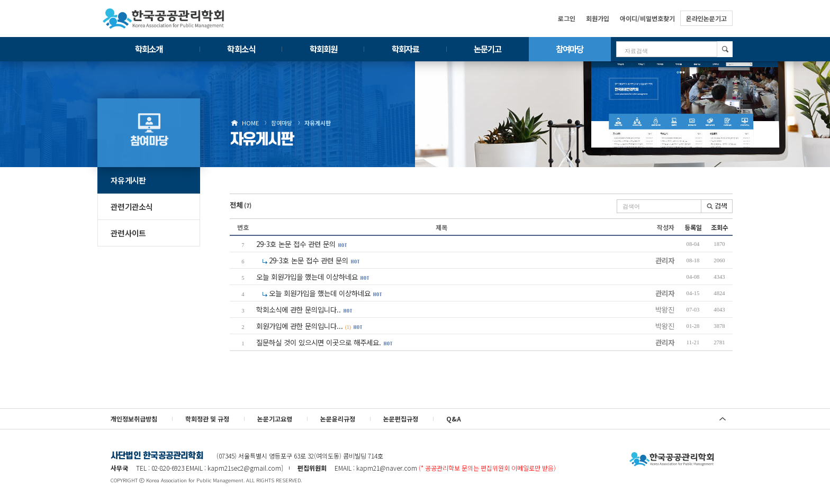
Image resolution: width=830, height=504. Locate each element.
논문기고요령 (275, 419)
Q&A (454, 419)
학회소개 (149, 49)
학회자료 (405, 49)
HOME (250, 123)
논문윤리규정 (338, 419)
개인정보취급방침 (134, 419)
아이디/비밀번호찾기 (647, 18)
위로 (723, 419)
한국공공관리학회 (164, 19)
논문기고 (488, 49)
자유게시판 (318, 123)
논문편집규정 (401, 419)
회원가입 (598, 18)
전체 (241, 205)
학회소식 (241, 49)
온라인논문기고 (706, 18)
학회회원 (323, 49)
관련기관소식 (132, 207)
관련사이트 (128, 233)
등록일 (693, 227)
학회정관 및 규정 (207, 419)
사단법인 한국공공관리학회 (672, 460)
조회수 (720, 227)
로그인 (567, 18)
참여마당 (570, 49)
